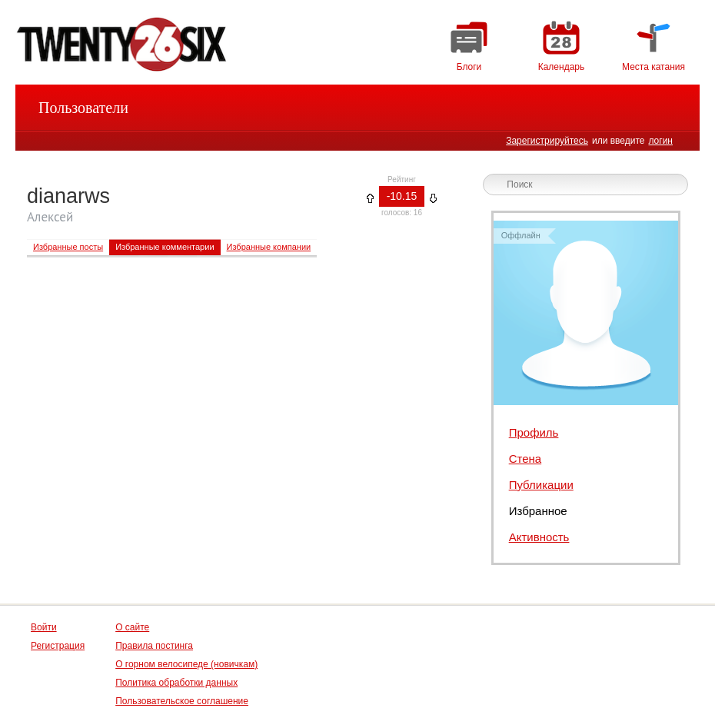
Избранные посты (68, 247)
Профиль (534, 432)
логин (660, 141)
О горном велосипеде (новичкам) (186, 664)
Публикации (541, 485)
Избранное (538, 511)
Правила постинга (154, 646)
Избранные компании (269, 247)
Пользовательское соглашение (182, 701)
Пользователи (83, 108)
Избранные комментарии (165, 247)
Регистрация (58, 646)
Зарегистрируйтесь (547, 141)
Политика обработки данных (176, 683)
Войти (44, 627)
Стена (525, 459)
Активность (539, 537)
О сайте (132, 627)
